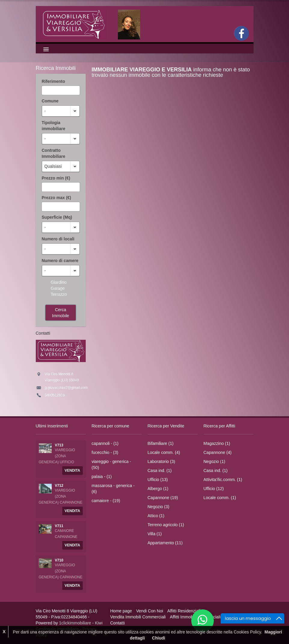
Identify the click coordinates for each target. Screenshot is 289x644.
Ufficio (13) (158, 480)
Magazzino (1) (217, 443)
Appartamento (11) (165, 543)
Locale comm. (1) (220, 498)
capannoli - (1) (105, 443)
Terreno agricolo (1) (166, 525)
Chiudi (159, 638)
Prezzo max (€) (57, 198)
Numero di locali (58, 239)
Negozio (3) (158, 507)
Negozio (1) (214, 461)
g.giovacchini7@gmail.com (66, 388)
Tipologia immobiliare (54, 126)
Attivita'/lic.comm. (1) (223, 480)
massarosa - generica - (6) (113, 489)
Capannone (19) (163, 498)
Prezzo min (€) (56, 178)
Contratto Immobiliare (54, 153)
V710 (59, 560)
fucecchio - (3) (105, 452)
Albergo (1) (158, 489)
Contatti (118, 623)
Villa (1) (155, 534)
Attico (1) (156, 516)
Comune (50, 101)
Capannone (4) (218, 452)
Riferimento (54, 81)
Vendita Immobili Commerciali (138, 617)
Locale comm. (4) (164, 452)
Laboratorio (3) (161, 461)
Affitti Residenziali (184, 611)
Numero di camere (60, 261)
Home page (121, 611)
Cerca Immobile (61, 313)
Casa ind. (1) (160, 470)
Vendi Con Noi (150, 611)
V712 (59, 486)
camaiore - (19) (106, 501)
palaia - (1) (102, 477)
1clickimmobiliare (75, 623)
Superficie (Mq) (57, 217)
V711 (59, 526)
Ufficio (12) (214, 489)
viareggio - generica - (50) (112, 464)
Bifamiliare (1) (161, 443)
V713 (59, 445)
